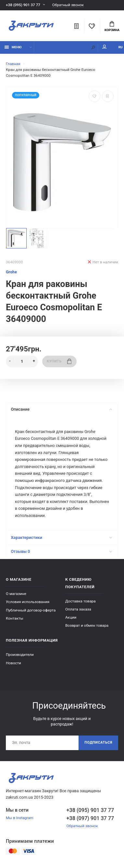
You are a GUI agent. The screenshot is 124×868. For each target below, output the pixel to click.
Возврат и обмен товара (87, 625)
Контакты (15, 618)
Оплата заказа (78, 609)
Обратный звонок (68, 5)
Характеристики (61, 537)
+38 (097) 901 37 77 (90, 818)
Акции (71, 617)
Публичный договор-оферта (31, 610)
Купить (59, 361)
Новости (13, 663)
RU (121, 47)
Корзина (112, 27)
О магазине (16, 594)
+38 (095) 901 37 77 (23, 5)
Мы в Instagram (20, 818)
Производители (20, 655)
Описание (61, 409)
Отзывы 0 (61, 551)
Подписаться (98, 742)
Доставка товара (81, 601)
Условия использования (28, 602)
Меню (13, 47)
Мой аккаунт (105, 47)
